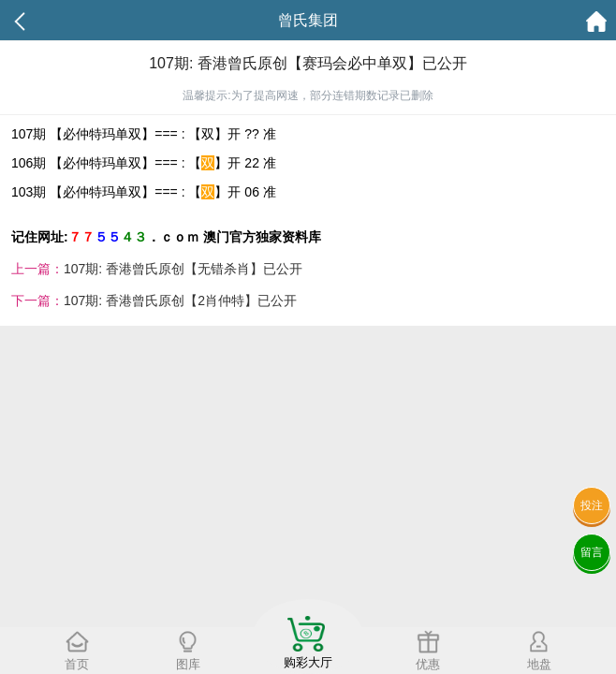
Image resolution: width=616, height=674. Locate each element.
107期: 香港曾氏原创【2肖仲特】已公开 (180, 300)
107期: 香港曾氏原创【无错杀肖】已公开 (183, 269)
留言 (592, 552)
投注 (592, 505)
